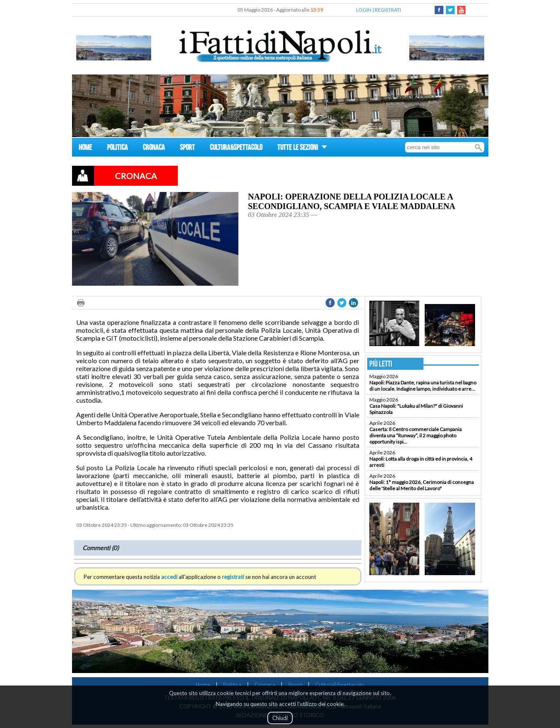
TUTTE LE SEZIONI (302, 148)
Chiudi (280, 718)
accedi (169, 577)
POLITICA (117, 148)
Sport (295, 685)
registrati (233, 577)
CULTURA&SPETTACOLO (236, 148)
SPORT (187, 148)
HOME (85, 148)
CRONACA (154, 148)
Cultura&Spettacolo (340, 685)
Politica (232, 685)
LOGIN (364, 10)
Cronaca (265, 685)
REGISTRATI (388, 10)
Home (203, 685)
